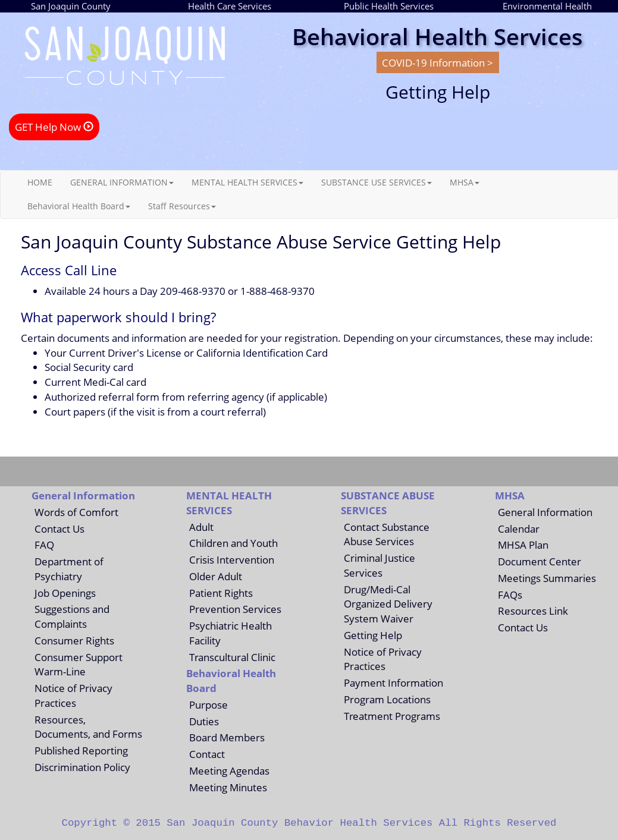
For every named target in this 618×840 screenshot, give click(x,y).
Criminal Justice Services (379, 565)
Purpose (208, 704)
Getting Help (373, 635)
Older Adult (216, 576)
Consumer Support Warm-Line (79, 664)
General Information (545, 512)
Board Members (227, 737)
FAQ (44, 545)
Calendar (519, 528)
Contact (207, 754)
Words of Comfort (76, 512)
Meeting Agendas (229, 770)
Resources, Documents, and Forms (88, 727)
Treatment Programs (392, 716)
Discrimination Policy (82, 767)
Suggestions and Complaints (72, 616)
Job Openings (65, 593)
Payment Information (393, 682)
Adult (201, 527)
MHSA (465, 182)
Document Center (539, 561)
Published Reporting (81, 750)
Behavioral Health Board (79, 206)
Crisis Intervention (232, 559)
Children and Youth (233, 543)
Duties (204, 721)
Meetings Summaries (547, 578)
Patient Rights (221, 593)
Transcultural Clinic (232, 657)
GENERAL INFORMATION (122, 182)
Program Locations (387, 699)
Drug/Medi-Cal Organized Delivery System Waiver (388, 604)
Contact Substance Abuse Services (387, 534)
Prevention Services (235, 609)
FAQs (510, 594)
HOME (40, 182)
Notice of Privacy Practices (73, 695)
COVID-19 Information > (437, 62)
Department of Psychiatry (69, 569)
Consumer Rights (74, 640)
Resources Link (533, 611)
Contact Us (59, 528)
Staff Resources (182, 206)
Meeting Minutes (228, 787)
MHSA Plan (523, 545)
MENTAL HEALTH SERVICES (247, 182)
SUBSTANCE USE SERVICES (377, 182)
